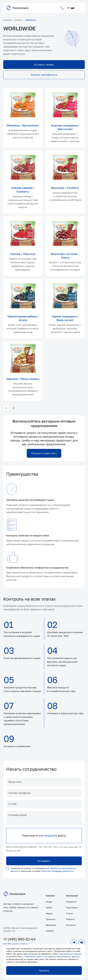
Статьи (69, 913)
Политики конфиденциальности (57, 871)
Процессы (71, 902)
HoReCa (50, 931)
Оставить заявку (44, 65)
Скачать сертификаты (44, 75)
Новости (70, 919)
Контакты (71, 925)
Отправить (44, 861)
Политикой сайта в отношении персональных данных (52, 956)
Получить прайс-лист (44, 453)
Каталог (50, 896)
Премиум (51, 919)
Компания (72, 896)
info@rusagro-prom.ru (16, 944)
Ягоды (49, 902)
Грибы (49, 908)
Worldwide (51, 925)
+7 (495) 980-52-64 (19, 939)
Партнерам (72, 908)
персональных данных (70, 954)
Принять (44, 971)
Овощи (49, 913)
